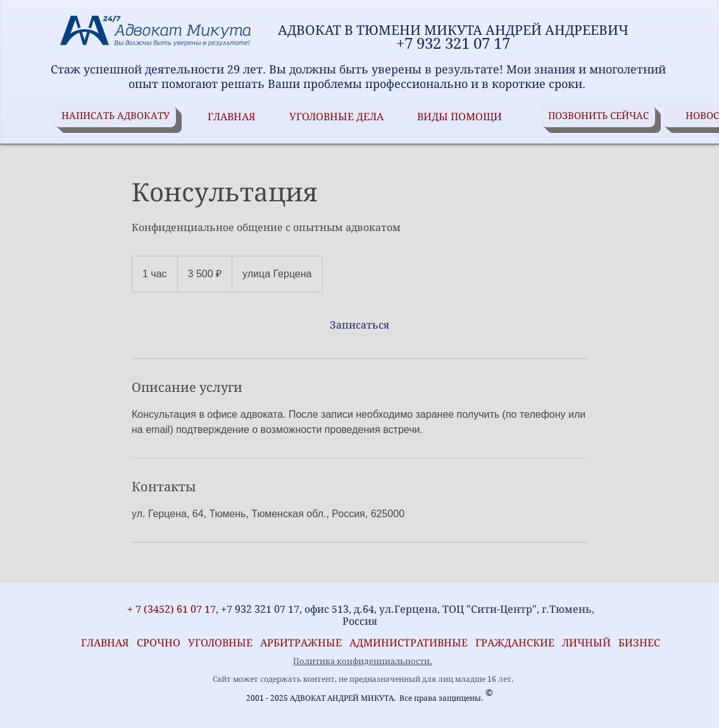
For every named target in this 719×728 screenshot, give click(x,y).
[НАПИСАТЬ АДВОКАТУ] (115, 116)
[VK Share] (95, 592)
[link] (359, 325)
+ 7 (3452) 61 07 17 (170, 609)
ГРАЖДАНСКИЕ (515, 643)
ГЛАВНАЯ (103, 643)
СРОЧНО (162, 643)
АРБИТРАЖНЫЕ (305, 643)
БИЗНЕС (639, 643)
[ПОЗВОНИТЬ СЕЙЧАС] (598, 116)
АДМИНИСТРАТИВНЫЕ (410, 643)
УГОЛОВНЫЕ (224, 643)
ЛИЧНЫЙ (586, 643)
